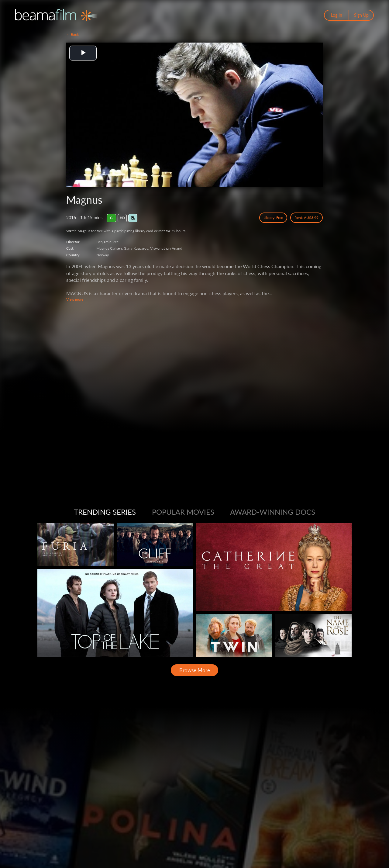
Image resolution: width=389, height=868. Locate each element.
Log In (337, 15)
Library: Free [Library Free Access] (273, 218)
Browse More (195, 670)
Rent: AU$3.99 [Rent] (306, 218)
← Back (72, 35)
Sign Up (361, 15)
